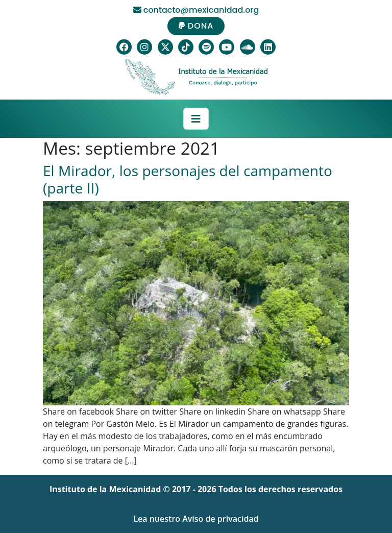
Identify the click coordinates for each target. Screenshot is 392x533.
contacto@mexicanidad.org (196, 10)
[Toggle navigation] (196, 119)
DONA (196, 26)
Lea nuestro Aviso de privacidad (196, 519)
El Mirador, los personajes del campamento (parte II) (188, 179)
